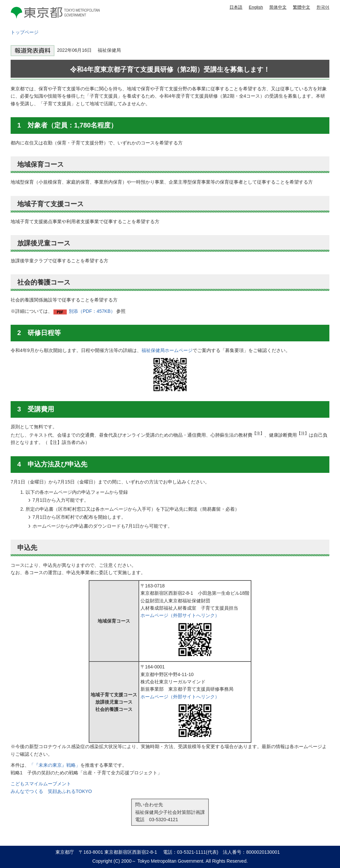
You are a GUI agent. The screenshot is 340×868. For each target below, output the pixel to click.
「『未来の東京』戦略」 (55, 765)
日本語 (236, 7)
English (256, 7)
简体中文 (278, 7)
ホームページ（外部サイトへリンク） (180, 615)
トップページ (25, 32)
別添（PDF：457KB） (92, 311)
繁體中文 (301, 7)
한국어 (323, 7)
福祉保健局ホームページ (167, 350)
